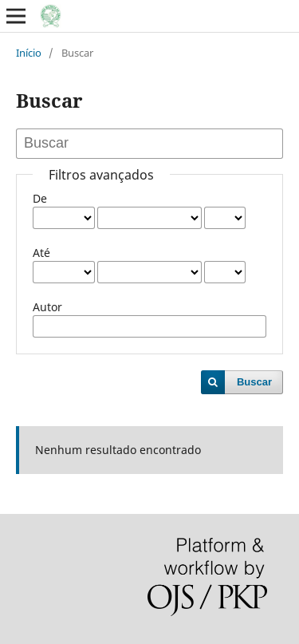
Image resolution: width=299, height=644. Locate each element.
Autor (47, 307)
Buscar (254, 382)
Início (29, 53)
